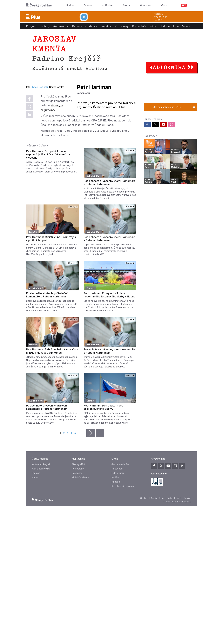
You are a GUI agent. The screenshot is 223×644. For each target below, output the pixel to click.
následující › (90, 472)
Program (88, 5)
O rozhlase (146, 5)
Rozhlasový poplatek (123, 525)
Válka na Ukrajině (41, 503)
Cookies (144, 537)
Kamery (158, 20)
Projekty (106, 26)
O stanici (91, 26)
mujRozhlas (108, 5)
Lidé (176, 26)
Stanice (127, 5)
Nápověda (117, 507)
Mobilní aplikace (80, 516)
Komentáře (139, 26)
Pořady (45, 26)
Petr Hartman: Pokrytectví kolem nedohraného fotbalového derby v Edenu (109, 333)
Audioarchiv (160, 17)
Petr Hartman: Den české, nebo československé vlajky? (104, 446)
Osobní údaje (158, 537)
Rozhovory (122, 26)
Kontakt (116, 520)
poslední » (100, 472)
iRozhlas (70, 5)
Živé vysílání (78, 503)
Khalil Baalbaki (40, 131)
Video (186, 26)
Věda (153, 26)
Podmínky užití (174, 537)
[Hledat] (193, 5)
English (188, 537)
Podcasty (77, 512)
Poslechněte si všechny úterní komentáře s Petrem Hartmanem (110, 218)
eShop (35, 516)
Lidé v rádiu (118, 512)
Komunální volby (41, 507)
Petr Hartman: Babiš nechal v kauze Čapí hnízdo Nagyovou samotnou (52, 389)
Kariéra (115, 516)
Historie (165, 26)
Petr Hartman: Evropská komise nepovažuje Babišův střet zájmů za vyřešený (48, 219)
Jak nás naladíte (120, 503)
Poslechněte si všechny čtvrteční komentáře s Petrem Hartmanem (47, 333)
